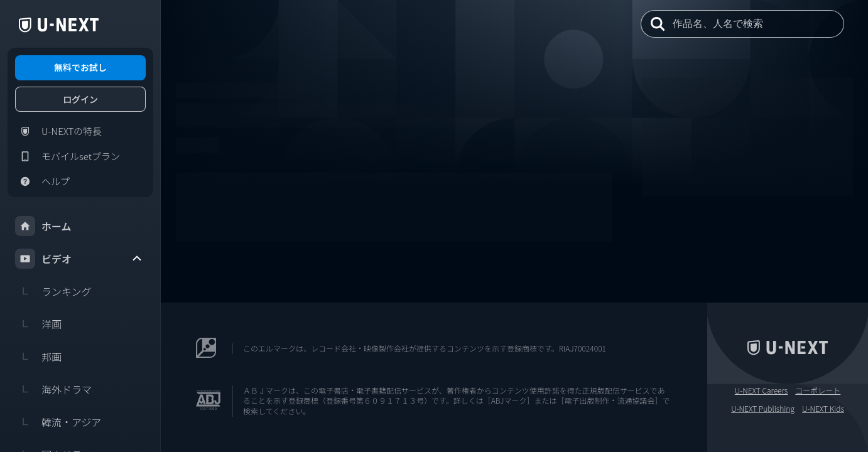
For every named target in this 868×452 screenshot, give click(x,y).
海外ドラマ (53, 389)
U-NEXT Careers (762, 390)
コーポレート (818, 390)
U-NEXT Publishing (763, 409)
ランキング (53, 291)
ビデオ (79, 259)
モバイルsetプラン (68, 156)
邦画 (38, 357)
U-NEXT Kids (823, 409)
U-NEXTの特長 (58, 131)
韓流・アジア (58, 422)
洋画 (38, 324)
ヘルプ (42, 181)
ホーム (43, 226)
